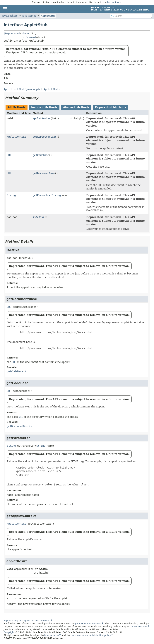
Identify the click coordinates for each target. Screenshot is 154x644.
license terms (114, 2)
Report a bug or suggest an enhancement (27, 621)
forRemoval (29, 37)
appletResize (42, 118)
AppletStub (48, 16)
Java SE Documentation (88, 624)
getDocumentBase (44, 173)
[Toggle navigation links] (5, 9)
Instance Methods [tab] (44, 107)
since (25, 33)
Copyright (9, 632)
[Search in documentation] (131, 16)
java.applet (29, 16)
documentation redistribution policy (91, 635)
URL (9, 155)
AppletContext (16, 137)
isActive (39, 217)
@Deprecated (12, 33)
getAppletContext (45, 137)
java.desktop (10, 16)
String (11, 195)
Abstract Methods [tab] (76, 107)
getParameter (42, 195)
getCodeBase (41, 155)
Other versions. (139, 627)
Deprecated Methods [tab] (111, 107)
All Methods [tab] (17, 107)
